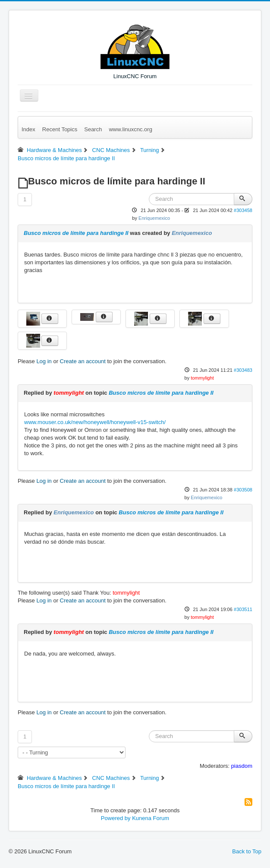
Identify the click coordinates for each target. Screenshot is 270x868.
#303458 (243, 210)
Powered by (116, 818)
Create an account (83, 361)
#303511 (243, 609)
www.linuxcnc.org (130, 129)
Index (28, 129)
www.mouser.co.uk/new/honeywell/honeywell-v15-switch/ (95, 422)
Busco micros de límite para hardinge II (76, 233)
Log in (44, 361)
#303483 (243, 370)
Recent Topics (60, 129)
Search (93, 129)
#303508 (243, 490)
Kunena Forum (151, 818)
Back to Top (247, 851)
